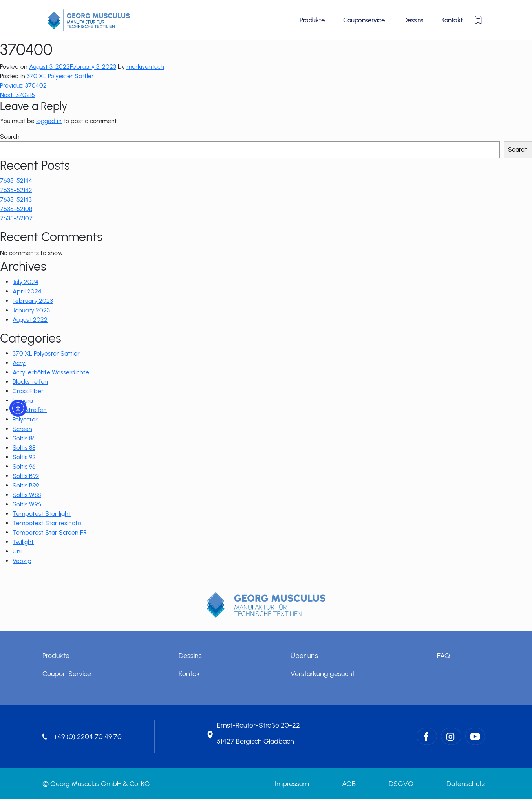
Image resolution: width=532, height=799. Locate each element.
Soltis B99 (26, 485)
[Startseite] (89, 20)
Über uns (304, 656)
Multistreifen (30, 410)
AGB (349, 784)
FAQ (443, 656)
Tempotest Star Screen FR (50, 532)
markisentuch (145, 67)
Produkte (312, 20)
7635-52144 (16, 181)
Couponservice (364, 20)
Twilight (23, 542)
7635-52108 (16, 209)
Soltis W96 (27, 504)
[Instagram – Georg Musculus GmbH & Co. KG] (451, 736)
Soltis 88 (24, 448)
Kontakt (452, 20)
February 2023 (33, 301)
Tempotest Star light (42, 514)
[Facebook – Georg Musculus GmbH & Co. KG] (427, 736)
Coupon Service (67, 674)
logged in (49, 121)
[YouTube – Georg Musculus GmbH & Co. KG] (475, 736)
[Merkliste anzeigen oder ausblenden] (478, 20)
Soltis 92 (24, 457)
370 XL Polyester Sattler (60, 76)
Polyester (25, 419)
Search (10, 137)
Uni (17, 551)
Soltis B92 (26, 476)
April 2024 (27, 291)
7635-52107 (16, 218)
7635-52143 (16, 199)
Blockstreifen (30, 382)
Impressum (292, 784)
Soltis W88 (27, 495)
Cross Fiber (28, 391)
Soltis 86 (24, 438)
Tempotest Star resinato (47, 523)
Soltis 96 (24, 466)
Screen (22, 429)
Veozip (22, 561)
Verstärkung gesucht (323, 674)
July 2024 (26, 282)
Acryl (19, 363)
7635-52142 (16, 190)
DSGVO (401, 784)
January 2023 (31, 310)
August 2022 (30, 320)
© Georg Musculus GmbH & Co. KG (96, 784)
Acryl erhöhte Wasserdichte (51, 372)
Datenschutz (466, 784)
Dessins (413, 20)
